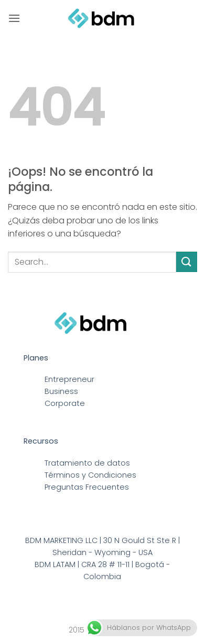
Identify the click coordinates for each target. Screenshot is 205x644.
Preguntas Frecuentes (87, 487)
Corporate (65, 403)
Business (61, 391)
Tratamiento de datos (87, 463)
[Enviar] (187, 262)
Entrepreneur (69, 379)
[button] (14, 18)
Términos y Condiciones (90, 475)
